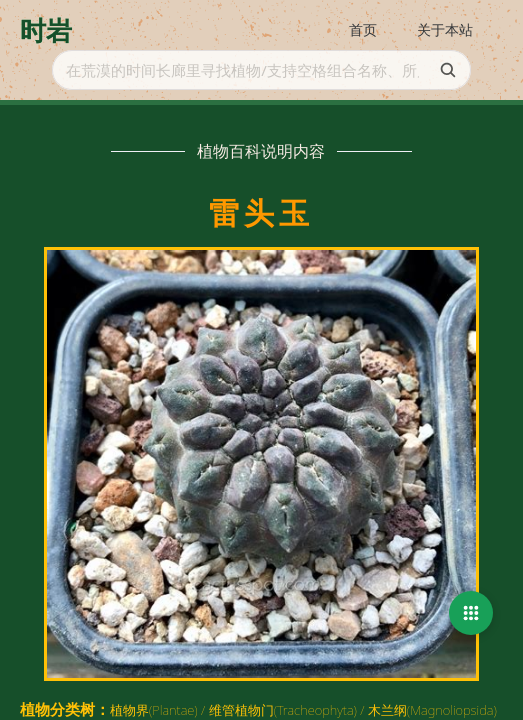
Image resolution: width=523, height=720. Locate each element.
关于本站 (445, 29)
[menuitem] (363, 31)
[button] (471, 613)
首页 (363, 29)
